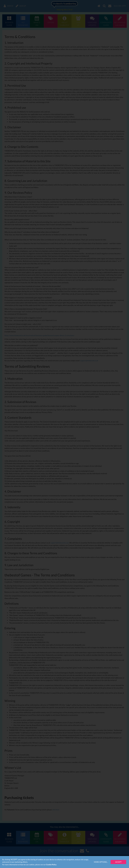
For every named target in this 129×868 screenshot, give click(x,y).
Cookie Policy (51, 865)
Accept (118, 862)
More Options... (101, 862)
